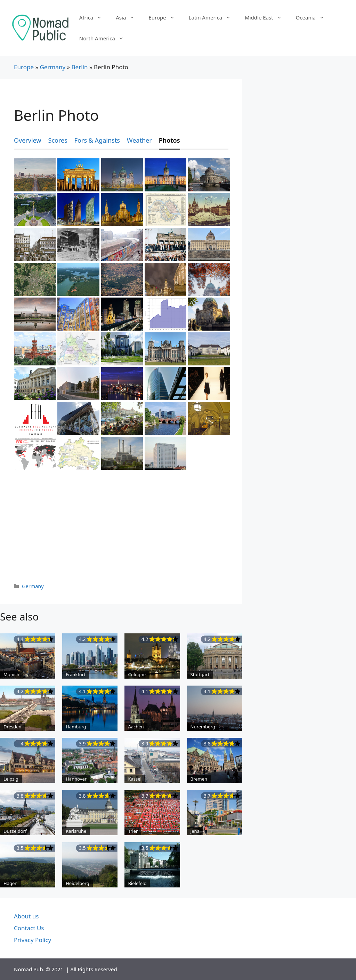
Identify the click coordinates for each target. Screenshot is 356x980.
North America (105, 38)
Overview (28, 140)
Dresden (13, 727)
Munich (11, 674)
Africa (94, 17)
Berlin (80, 67)
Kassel (135, 779)
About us (26, 916)
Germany (52, 67)
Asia (129, 17)
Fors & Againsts (97, 140)
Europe (165, 17)
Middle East (267, 17)
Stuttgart (200, 674)
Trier (133, 831)
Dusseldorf (15, 831)
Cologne (137, 674)
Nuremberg (203, 727)
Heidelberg (78, 883)
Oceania (314, 17)
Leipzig (11, 779)
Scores (58, 140)
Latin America (213, 17)
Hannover (76, 779)
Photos (169, 140)
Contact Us (29, 928)
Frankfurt (76, 674)
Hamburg (76, 727)
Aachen (136, 727)
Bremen (199, 779)
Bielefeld (137, 883)
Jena (195, 831)
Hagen (10, 883)
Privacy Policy (33, 940)
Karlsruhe (76, 831)
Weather (139, 140)
